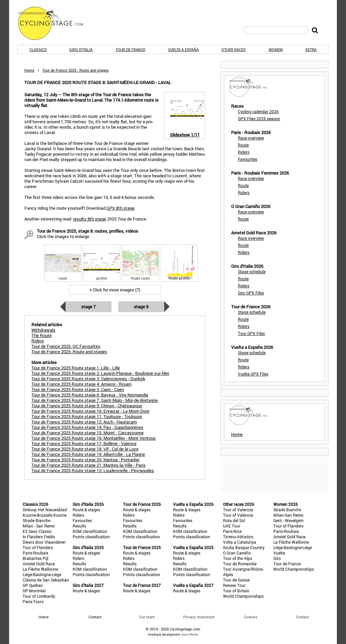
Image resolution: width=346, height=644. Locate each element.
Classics (38, 49)
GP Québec (33, 585)
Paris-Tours (33, 601)
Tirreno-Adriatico (238, 537)
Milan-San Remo (288, 515)
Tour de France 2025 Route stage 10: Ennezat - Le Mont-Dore (90, 411)
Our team (147, 617)
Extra (311, 49)
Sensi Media (190, 634)
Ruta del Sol (234, 520)
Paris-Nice (232, 531)
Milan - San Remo (39, 526)
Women (276, 49)
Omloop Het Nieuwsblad (45, 510)
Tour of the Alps (238, 558)
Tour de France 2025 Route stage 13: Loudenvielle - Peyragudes (93, 470)
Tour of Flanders (38, 547)
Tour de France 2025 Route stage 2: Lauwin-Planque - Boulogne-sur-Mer (100, 373)
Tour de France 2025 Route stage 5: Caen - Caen (78, 389)
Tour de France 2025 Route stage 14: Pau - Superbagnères (87, 427)
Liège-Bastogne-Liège (42, 574)
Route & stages (86, 510)
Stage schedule (252, 272)
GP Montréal (34, 591)
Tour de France (130, 49)
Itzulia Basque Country (244, 547)
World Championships (243, 596)
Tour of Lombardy (39, 596)
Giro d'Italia (81, 49)
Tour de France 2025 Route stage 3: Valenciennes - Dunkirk (88, 379)
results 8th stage (90, 219)
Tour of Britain (236, 591)
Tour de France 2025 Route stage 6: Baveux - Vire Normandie (90, 395)
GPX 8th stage (120, 208)
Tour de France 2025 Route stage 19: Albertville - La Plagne (88, 454)
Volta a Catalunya (240, 542)
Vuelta (279, 553)
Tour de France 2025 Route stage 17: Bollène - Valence (84, 443)
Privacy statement (199, 617)
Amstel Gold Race (39, 564)
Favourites (248, 159)
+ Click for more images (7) (115, 290)
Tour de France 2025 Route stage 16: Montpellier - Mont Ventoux (94, 438)
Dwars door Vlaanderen (44, 542)
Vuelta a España (183, 49)
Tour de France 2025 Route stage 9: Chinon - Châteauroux (87, 406)
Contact (303, 617)
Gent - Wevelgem (288, 520)
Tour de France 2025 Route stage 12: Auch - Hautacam (84, 422)
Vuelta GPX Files (253, 374)
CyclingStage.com (55, 23)
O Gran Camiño (237, 553)
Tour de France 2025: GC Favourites (66, 346)
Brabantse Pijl (35, 558)
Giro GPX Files (251, 293)
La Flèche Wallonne (40, 569)
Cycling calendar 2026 (258, 111)
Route (243, 145)
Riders (244, 152)
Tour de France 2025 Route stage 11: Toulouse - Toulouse (87, 416)
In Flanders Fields (39, 537)
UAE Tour (232, 526)
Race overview (251, 138)
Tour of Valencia (238, 510)
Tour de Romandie (240, 564)
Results (79, 526)
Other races (233, 49)
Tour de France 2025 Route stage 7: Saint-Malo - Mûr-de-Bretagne (95, 400)
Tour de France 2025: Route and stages (69, 352)
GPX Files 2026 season (259, 119)
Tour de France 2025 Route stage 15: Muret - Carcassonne (88, 433)
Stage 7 (88, 307)
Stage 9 (141, 307)
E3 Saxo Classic (37, 531)
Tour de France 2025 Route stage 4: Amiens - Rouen (81, 384)
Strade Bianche (36, 520)
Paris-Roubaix (35, 553)
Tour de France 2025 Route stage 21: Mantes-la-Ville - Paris (89, 465)
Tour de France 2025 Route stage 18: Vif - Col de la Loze (85, 449)
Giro (277, 558)
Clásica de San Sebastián (46, 580)
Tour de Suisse (236, 580)
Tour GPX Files (251, 333)
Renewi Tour (234, 585)
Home (29, 70)
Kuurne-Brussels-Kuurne (45, 515)
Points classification (91, 537)
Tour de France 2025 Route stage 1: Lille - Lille (76, 368)
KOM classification (90, 531)
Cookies (251, 617)
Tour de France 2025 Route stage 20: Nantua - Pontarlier (85, 460)
